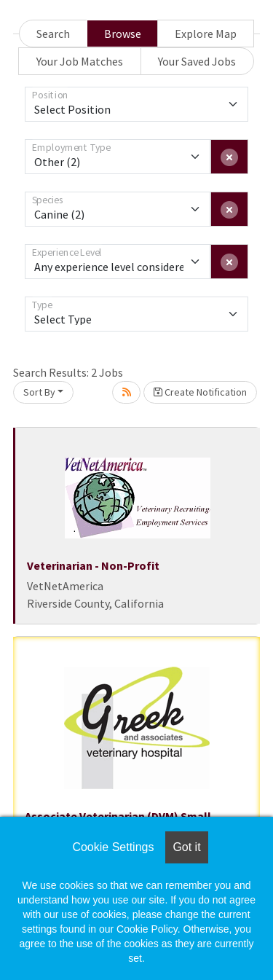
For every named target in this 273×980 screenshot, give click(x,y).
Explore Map (206, 34)
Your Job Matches (80, 61)
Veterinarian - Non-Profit (93, 565)
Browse (123, 34)
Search (53, 34)
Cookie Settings (113, 847)
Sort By (39, 392)
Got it (186, 847)
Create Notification (200, 392)
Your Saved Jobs (197, 61)
